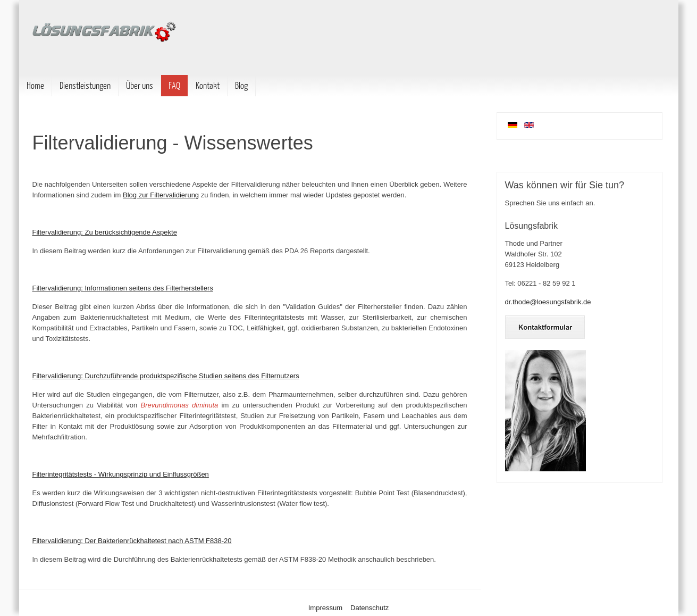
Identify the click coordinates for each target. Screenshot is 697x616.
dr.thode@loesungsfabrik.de (548, 302)
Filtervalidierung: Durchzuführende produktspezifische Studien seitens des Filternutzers (166, 376)
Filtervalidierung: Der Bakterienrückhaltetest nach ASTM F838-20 (132, 541)
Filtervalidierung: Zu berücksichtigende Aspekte (105, 232)
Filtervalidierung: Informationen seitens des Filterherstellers (123, 288)
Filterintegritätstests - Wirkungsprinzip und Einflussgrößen (121, 474)
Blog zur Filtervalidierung (161, 195)
